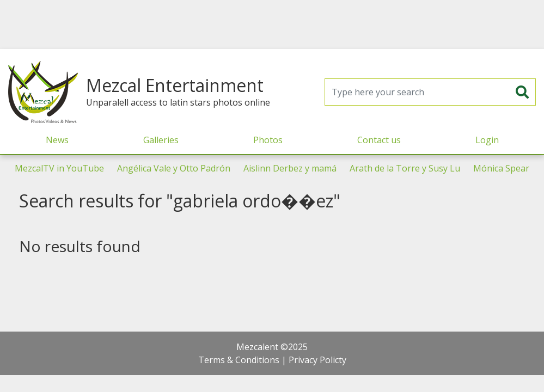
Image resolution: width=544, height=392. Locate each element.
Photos (268, 140)
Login (487, 140)
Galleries (161, 140)
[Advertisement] (272, 24)
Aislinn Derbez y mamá (290, 168)
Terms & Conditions (239, 360)
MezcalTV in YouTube (59, 168)
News (57, 140)
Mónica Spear (501, 168)
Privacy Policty (317, 360)
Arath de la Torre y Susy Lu (405, 168)
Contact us (379, 140)
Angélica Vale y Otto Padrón (174, 168)
